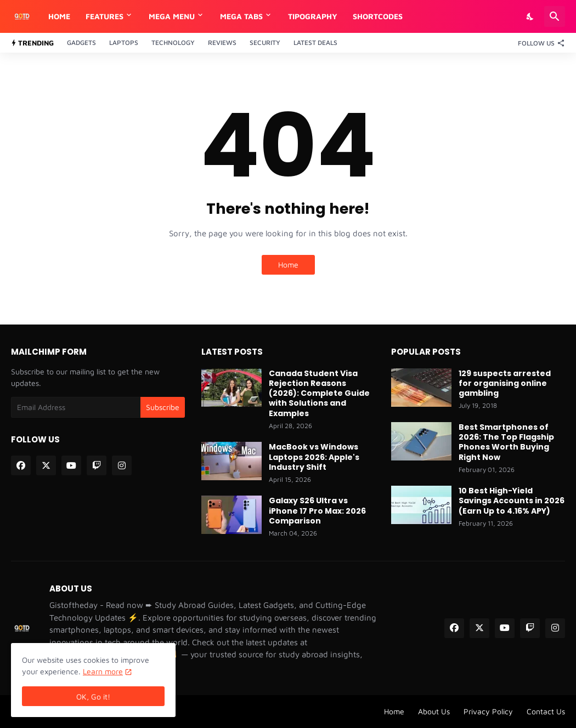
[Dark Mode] (530, 16)
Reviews (222, 42)
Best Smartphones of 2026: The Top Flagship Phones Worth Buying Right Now (506, 442)
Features (105, 16)
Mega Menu (172, 16)
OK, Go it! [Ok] (93, 696)
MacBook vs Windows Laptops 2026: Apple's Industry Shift (314, 457)
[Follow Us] (539, 43)
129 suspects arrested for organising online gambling (505, 383)
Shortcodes (378, 16)
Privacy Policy (488, 711)
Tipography (313, 16)
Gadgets (81, 42)
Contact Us (546, 711)
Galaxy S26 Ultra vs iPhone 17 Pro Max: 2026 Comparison (317, 511)
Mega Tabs (241, 16)
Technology (173, 42)
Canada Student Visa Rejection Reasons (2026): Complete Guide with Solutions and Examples (319, 393)
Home (59, 16)
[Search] (555, 16)
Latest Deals (315, 42)
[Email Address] (76, 407)
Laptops (124, 42)
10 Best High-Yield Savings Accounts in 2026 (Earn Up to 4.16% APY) (512, 501)
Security (265, 42)
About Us (434, 711)
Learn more (103, 671)
